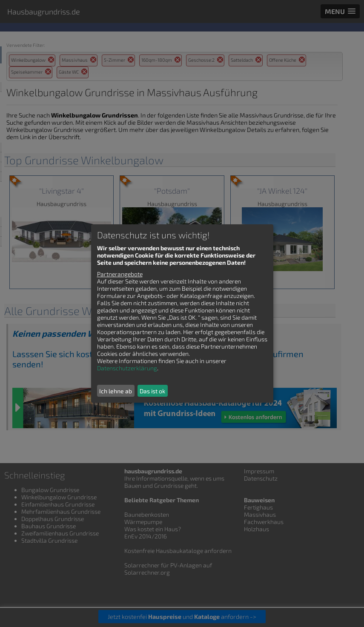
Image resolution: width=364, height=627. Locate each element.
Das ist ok (152, 391)
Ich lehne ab (116, 391)
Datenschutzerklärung (127, 368)
